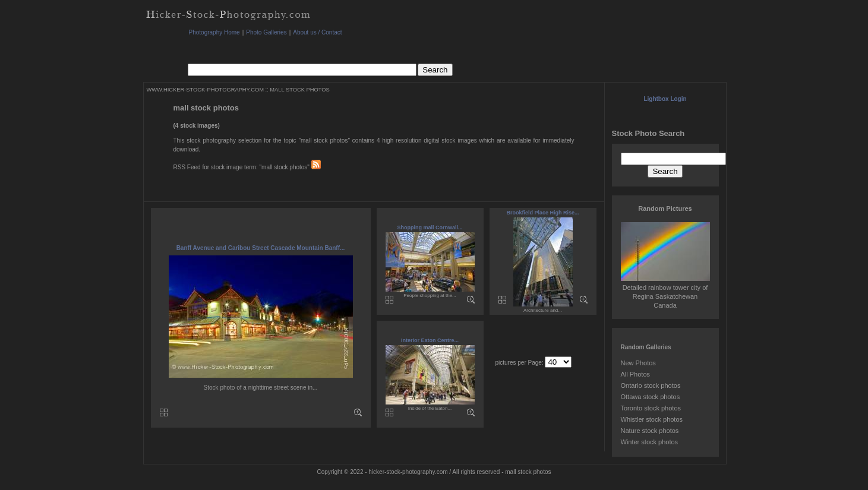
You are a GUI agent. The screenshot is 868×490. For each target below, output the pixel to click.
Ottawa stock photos (651, 397)
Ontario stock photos (651, 385)
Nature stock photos (650, 431)
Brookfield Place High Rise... (542, 213)
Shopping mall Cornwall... (430, 227)
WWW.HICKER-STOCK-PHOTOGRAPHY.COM (205, 90)
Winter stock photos (650, 442)
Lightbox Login (665, 99)
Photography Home (214, 32)
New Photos (638, 363)
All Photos (636, 374)
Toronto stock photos (651, 408)
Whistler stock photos (652, 419)
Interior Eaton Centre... (430, 340)
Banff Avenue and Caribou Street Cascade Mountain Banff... (261, 248)
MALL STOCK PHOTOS (299, 90)
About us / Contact (317, 32)
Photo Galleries (266, 32)
